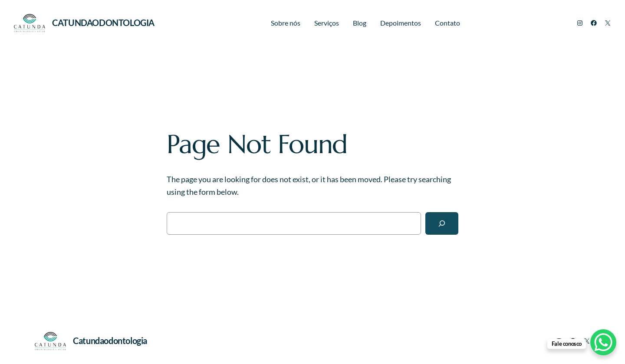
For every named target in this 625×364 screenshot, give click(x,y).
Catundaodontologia (103, 23)
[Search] (442, 223)
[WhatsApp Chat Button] (603, 342)
